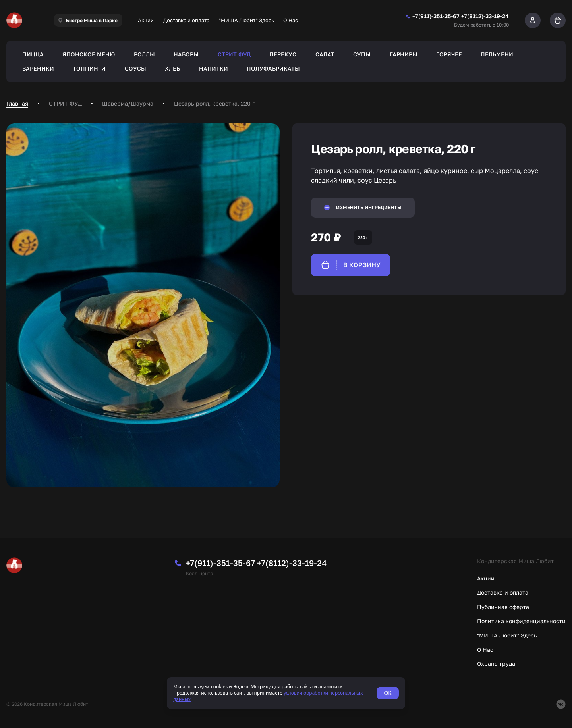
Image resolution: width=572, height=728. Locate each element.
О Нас (291, 20)
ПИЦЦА (33, 54)
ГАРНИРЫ (404, 54)
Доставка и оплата (186, 20)
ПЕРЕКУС (283, 54)
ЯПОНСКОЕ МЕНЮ (89, 54)
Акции (146, 20)
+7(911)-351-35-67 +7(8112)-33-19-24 (256, 563)
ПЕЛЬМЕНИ (497, 54)
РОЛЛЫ (144, 54)
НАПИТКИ (214, 68)
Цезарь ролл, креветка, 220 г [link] (214, 103)
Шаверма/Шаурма (128, 103)
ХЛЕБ (172, 68)
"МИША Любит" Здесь (246, 20)
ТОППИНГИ (89, 68)
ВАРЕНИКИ (38, 68)
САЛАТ (325, 54)
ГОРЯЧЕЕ (449, 54)
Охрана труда (496, 663)
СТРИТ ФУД (234, 54)
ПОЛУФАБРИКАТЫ (273, 68)
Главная (17, 103)
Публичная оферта (503, 607)
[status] (286, 693)
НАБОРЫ (186, 54)
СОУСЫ (135, 68)
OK (388, 693)
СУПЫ (362, 54)
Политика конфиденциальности (521, 621)
